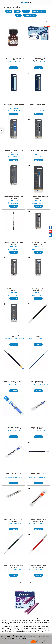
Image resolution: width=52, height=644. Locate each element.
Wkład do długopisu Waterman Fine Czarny (14, 105)
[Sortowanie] (46, 21)
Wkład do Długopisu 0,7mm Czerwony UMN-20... (38, 566)
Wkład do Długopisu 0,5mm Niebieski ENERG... (14, 474)
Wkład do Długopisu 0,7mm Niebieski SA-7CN (38, 382)
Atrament (26, 11)
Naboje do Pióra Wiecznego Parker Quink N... (14, 336)
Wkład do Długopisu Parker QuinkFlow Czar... (38, 244)
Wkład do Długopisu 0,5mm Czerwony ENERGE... (38, 520)
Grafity (18, 15)
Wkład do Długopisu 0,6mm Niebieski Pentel (38, 474)
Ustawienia (47, 642)
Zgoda (33, 642)
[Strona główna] (26, 2)
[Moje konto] (49, 3)
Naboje (17, 11)
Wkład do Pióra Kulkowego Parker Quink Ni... (38, 197)
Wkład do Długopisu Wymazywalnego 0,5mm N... (14, 428)
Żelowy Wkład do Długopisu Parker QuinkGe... (14, 151)
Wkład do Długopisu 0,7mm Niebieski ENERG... (38, 428)
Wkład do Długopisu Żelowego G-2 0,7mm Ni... (14, 382)
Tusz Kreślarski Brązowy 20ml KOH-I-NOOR (14, 59)
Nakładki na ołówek (30, 15)
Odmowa (40, 642)
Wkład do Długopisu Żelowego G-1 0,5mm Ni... (38, 336)
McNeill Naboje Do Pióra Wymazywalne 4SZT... (38, 59)
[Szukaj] (6, 2)
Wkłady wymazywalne (39, 11)
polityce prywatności (21, 638)
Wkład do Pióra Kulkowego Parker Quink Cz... (14, 244)
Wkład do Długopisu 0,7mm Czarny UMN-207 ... (14, 566)
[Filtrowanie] (38, 21)
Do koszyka (14, 68)
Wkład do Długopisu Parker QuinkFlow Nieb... (38, 290)
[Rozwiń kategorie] (2, 2)
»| (38, 583)
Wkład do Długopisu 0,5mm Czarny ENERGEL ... (14, 520)
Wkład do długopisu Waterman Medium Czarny (38, 105)
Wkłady (9, 11)
